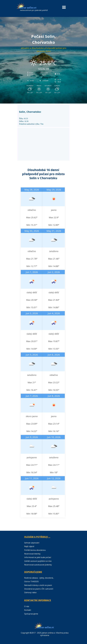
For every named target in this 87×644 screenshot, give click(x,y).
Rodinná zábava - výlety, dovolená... (39, 578)
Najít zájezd (29, 546)
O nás (27, 606)
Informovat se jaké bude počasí (38, 557)
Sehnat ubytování (32, 543)
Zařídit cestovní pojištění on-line (38, 561)
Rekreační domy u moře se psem (38, 585)
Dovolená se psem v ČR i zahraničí (39, 589)
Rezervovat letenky (32, 554)
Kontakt (28, 610)
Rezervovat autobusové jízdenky (38, 565)
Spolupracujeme (31, 614)
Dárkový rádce (30, 592)
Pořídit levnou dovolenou (35, 550)
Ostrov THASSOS (31, 581)
